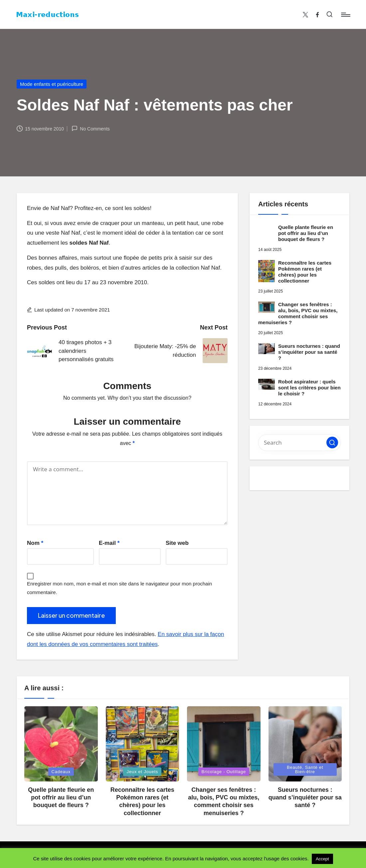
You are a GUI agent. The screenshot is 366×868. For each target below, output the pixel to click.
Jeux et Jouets (142, 772)
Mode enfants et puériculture (52, 84)
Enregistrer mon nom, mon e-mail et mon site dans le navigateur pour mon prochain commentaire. (119, 588)
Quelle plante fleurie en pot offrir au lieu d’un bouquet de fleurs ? (306, 233)
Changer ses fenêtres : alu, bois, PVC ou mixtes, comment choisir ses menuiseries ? (298, 313)
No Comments (91, 128)
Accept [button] (322, 859)
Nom (35, 543)
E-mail (109, 543)
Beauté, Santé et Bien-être (305, 769)
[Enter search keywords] (299, 443)
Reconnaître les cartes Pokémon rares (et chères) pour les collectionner (305, 272)
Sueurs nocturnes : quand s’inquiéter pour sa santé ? (309, 352)
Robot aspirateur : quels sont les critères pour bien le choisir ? (309, 388)
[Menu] (345, 15)
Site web (177, 543)
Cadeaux (61, 772)
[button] (332, 442)
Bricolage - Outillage (224, 772)
